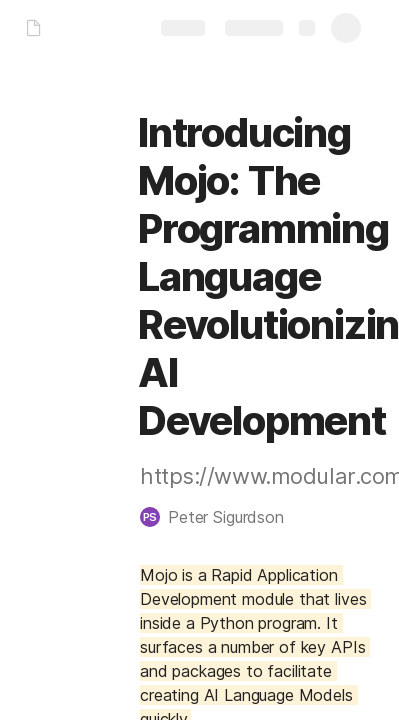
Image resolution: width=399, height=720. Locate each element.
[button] (222, 517)
